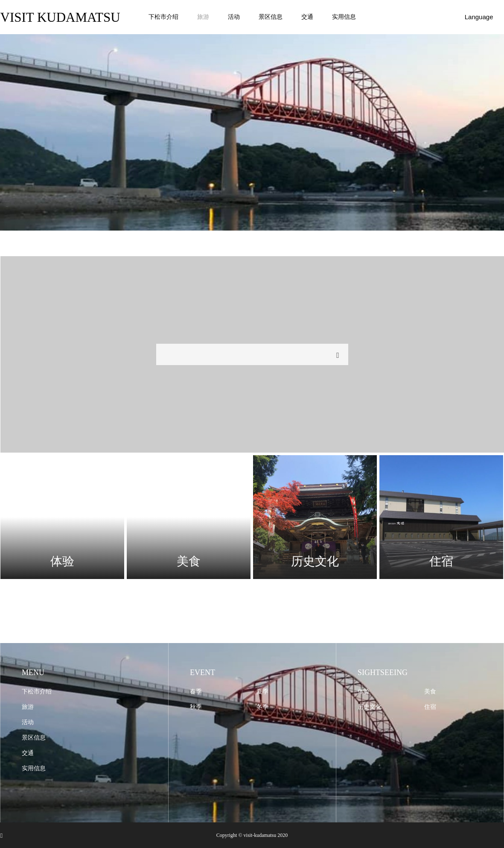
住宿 (430, 707)
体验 (364, 692)
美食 (430, 692)
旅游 (203, 17)
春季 (196, 692)
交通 (307, 17)
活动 (234, 17)
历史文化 (370, 707)
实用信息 (344, 17)
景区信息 (271, 17)
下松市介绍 (163, 17)
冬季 (262, 707)
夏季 (262, 692)
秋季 (196, 707)
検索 (338, 355)
